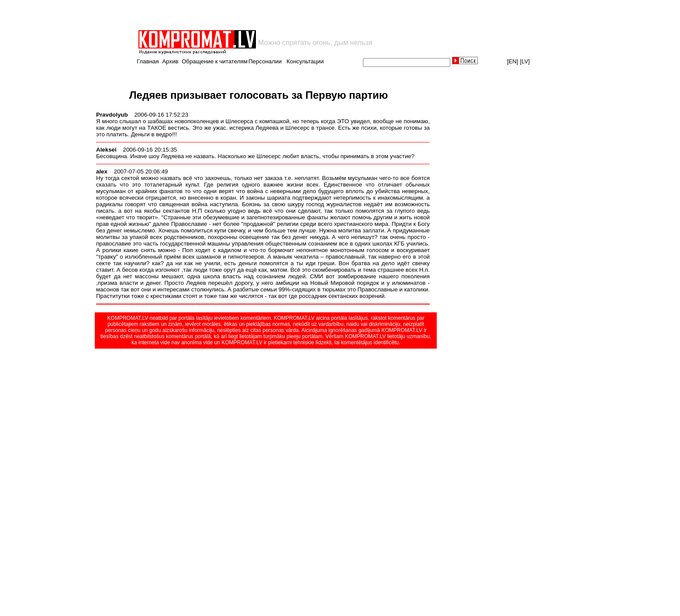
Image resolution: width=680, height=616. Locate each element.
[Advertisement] (239, 15)
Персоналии (265, 61)
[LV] (525, 61)
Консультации (305, 61)
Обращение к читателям (215, 61)
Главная (148, 61)
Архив (170, 61)
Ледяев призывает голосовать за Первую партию (259, 95)
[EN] (513, 61)
